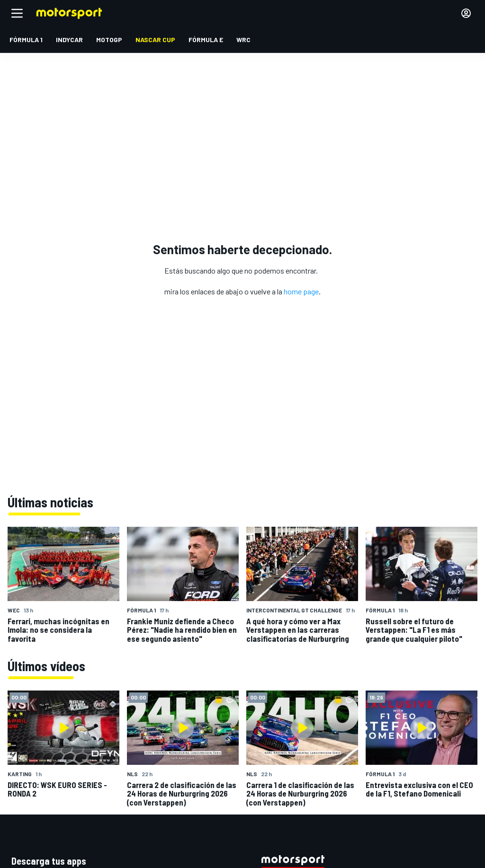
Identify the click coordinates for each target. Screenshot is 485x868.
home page (301, 291)
